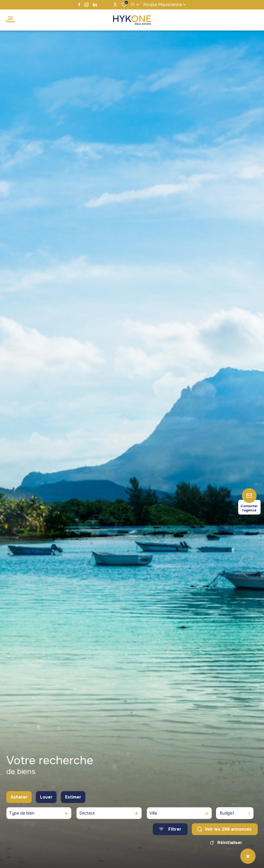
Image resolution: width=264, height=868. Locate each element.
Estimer (73, 806)
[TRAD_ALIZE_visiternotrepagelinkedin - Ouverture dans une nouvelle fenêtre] (95, 5)
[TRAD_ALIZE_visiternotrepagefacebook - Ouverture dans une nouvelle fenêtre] (79, 4)
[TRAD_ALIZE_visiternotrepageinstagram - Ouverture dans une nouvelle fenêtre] (86, 5)
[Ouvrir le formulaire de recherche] (170, 839)
